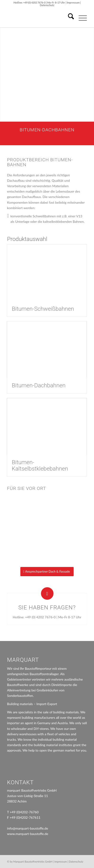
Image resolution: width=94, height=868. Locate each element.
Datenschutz (47, 5)
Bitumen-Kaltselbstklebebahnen (40, 465)
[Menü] (80, 18)
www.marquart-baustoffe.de (28, 834)
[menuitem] (69, 18)
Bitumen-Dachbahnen (39, 385)
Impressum (73, 2)
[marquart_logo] (39, 18)
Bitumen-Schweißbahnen (43, 309)
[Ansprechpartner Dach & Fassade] (47, 572)
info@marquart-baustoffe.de (28, 828)
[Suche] (69, 18)
